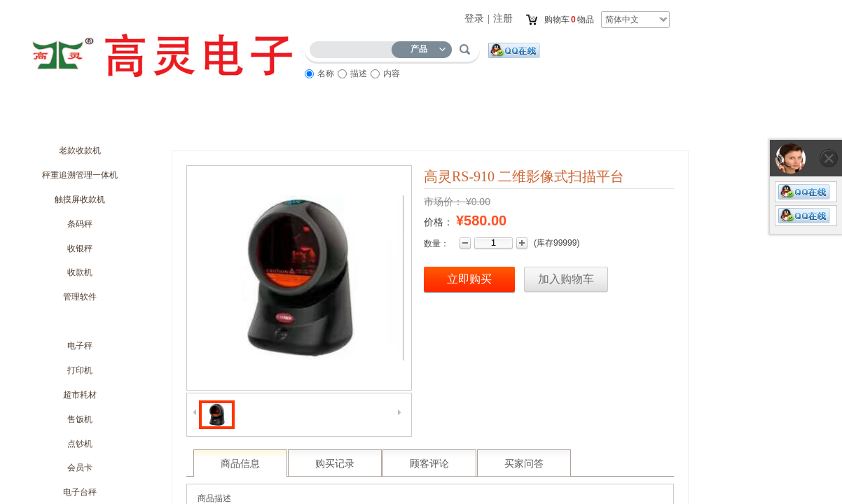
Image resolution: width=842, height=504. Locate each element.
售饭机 (80, 419)
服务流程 (435, 124)
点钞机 (80, 444)
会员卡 (80, 468)
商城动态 (204, 124)
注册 (503, 19)
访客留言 (512, 124)
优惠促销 (281, 124)
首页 (50, 124)
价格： (439, 222)
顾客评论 (429, 464)
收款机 (80, 272)
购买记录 (335, 464)
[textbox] (354, 47)
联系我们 (589, 124)
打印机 (80, 370)
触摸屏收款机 (80, 199)
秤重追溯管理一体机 (80, 175)
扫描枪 (80, 321)
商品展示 (358, 124)
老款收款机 (80, 150)
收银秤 (80, 248)
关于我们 (127, 124)
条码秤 (80, 224)
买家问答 (524, 464)
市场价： (443, 202)
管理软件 (80, 297)
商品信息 (240, 464)
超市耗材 (80, 395)
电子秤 (80, 346)
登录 (474, 19)
